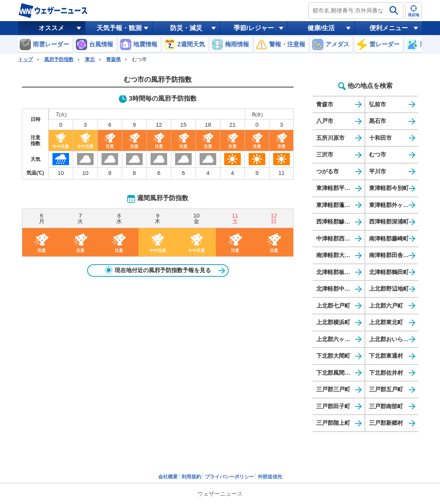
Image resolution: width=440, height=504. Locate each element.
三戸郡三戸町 (333, 389)
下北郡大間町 (333, 356)
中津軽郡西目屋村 (339, 238)
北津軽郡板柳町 (336, 272)
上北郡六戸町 (386, 306)
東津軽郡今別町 (389, 188)
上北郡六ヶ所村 (336, 339)
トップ (25, 59)
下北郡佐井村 (386, 373)
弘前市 (378, 104)
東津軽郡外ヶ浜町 (392, 205)
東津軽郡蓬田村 (336, 205)
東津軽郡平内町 (336, 188)
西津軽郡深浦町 (389, 221)
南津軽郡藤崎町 (389, 238)
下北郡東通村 (386, 356)
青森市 (325, 104)
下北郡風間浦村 (336, 373)
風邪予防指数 (59, 59)
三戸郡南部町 (386, 406)
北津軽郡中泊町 (336, 289)
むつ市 (378, 154)
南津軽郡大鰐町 (336, 255)
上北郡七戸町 (333, 306)
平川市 (378, 171)
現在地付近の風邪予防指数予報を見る (158, 270)
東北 (90, 59)
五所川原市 (330, 138)
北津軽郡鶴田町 (389, 272)
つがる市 (328, 171)
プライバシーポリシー (229, 477)
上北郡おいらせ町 (392, 339)
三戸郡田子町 (333, 406)
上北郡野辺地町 (389, 289)
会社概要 (168, 477)
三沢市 (325, 154)
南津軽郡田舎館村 (392, 255)
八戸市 (325, 121)
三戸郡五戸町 (386, 389)
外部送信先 (270, 477)
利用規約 (191, 477)
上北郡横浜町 (333, 322)
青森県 (113, 59)
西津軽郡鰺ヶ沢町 (339, 221)
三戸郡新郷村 (386, 423)
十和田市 (380, 138)
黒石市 (378, 121)
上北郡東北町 (386, 322)
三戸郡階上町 (333, 423)
